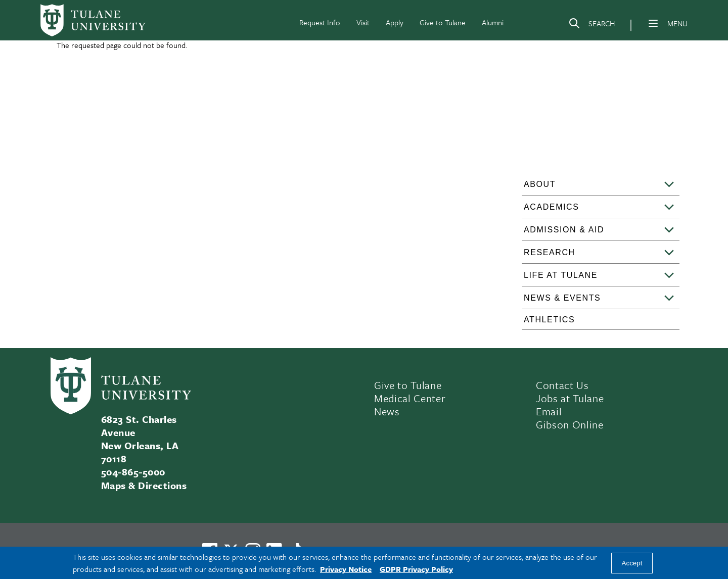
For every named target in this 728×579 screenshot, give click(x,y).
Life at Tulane (561, 275)
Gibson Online (570, 424)
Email (549, 411)
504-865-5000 (133, 472)
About (540, 184)
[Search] (591, 25)
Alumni (493, 22)
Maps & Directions (144, 485)
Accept (632, 563)
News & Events (562, 298)
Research (550, 252)
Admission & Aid (564, 230)
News (387, 411)
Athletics (549, 320)
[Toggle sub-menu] (670, 185)
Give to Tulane (443, 22)
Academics (552, 207)
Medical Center (410, 398)
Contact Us (562, 385)
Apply (395, 22)
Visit (363, 22)
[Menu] (653, 23)
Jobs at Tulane (570, 398)
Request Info (320, 22)
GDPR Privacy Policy (416, 569)
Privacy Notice (346, 569)
